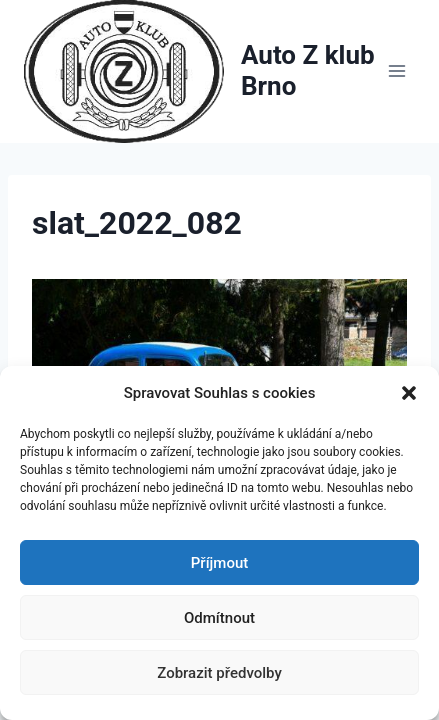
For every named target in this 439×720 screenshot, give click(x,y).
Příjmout (219, 563)
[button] (409, 393)
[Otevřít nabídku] (396, 71)
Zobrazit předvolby (219, 673)
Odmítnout (219, 618)
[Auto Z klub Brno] (201, 71)
